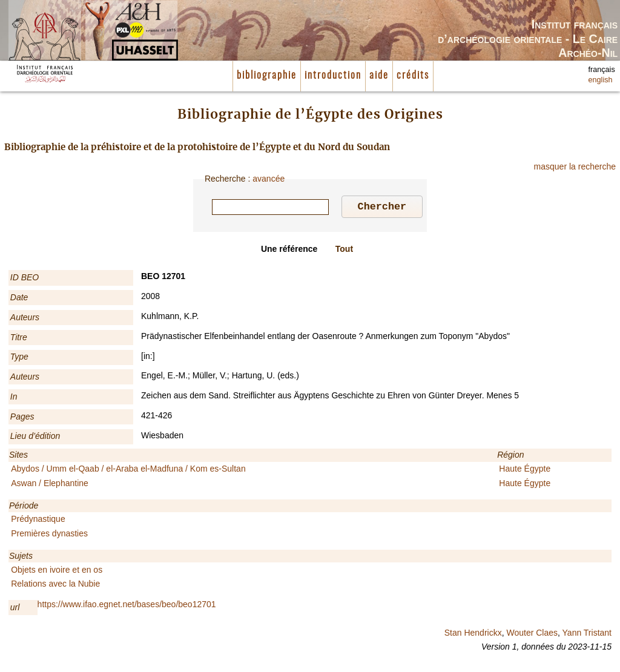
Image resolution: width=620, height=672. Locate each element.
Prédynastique (38, 521)
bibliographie (267, 76)
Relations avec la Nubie (55, 585)
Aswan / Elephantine (50, 485)
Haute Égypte (525, 470)
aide (379, 76)
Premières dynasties (49, 535)
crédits (413, 76)
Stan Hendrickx (473, 634)
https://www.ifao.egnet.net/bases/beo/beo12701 (127, 606)
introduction (333, 76)
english (601, 80)
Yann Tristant (587, 634)
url (15, 609)
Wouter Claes (532, 634)
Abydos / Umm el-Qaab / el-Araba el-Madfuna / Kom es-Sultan (128, 470)
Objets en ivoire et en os (57, 572)
